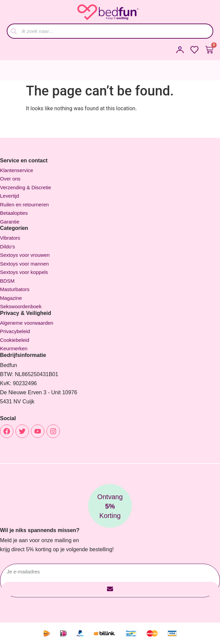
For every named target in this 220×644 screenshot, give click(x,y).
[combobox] (110, 31)
